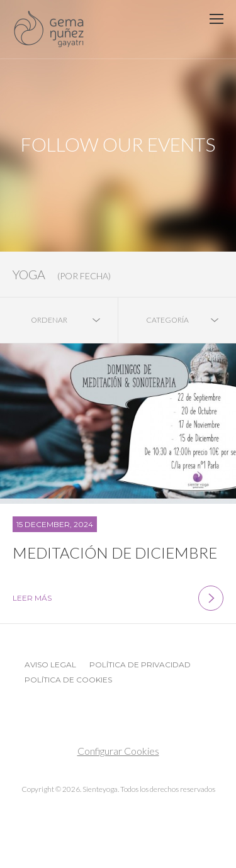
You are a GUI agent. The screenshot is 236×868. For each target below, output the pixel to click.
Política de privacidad (140, 665)
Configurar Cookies (118, 751)
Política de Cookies (68, 680)
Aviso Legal (50, 665)
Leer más (118, 598)
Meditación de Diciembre (115, 553)
